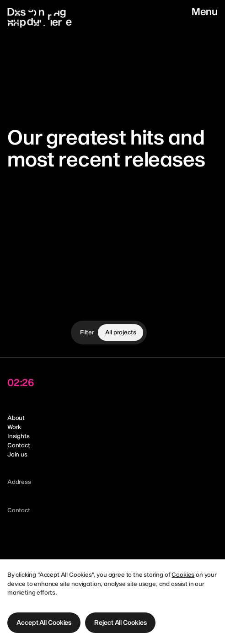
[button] (44, 623)
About (16, 418)
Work (14, 427)
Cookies (183, 574)
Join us (17, 454)
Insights (19, 436)
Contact (19, 445)
